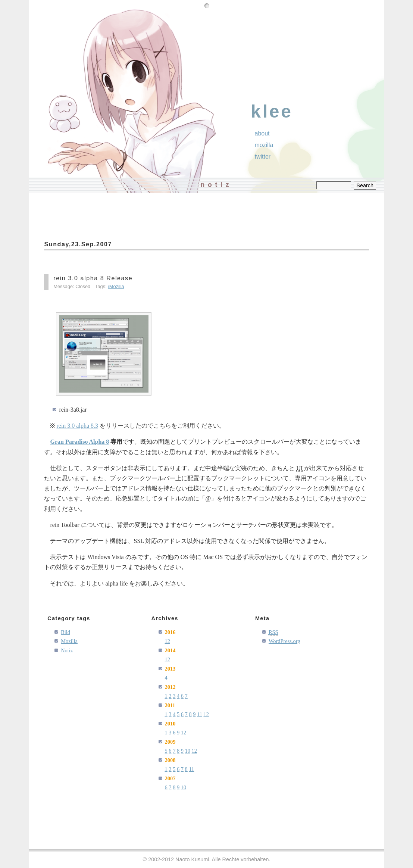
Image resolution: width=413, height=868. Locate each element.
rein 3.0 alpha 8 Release (93, 278)
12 (168, 641)
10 (188, 751)
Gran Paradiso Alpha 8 (79, 442)
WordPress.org (284, 641)
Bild (65, 632)
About (262, 133)
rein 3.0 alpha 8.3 (77, 426)
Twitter (263, 157)
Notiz (67, 650)
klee (272, 111)
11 (200, 714)
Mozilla (117, 286)
